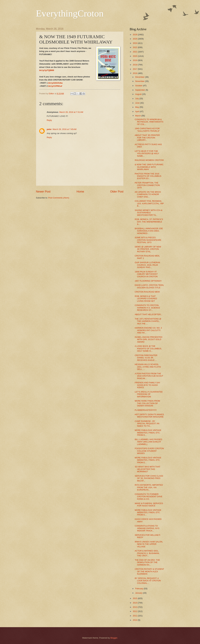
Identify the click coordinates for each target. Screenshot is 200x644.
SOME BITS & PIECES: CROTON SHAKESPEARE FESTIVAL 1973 (148, 240)
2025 (135, 39)
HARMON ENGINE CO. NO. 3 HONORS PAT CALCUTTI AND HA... (148, 330)
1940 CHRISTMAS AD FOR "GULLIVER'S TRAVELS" (147, 130)
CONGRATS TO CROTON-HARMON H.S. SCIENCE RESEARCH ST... (147, 308)
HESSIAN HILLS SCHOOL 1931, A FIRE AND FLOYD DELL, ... (148, 367)
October (139, 86)
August (139, 94)
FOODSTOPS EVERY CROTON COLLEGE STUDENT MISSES (149, 451)
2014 (135, 603)
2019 (135, 60)
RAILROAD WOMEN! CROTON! (149, 160)
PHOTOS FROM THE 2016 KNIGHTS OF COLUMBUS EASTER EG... (148, 176)
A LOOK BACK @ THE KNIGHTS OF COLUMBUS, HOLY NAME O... (148, 349)
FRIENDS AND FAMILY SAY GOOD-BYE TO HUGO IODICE (147, 385)
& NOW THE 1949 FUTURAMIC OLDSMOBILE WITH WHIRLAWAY (149, 167)
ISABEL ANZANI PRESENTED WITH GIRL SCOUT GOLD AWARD (149, 339)
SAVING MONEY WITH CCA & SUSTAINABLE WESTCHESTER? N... (149, 213)
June (138, 103)
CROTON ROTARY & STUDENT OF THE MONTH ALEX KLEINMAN (149, 571)
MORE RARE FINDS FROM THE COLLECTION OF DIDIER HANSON (147, 403)
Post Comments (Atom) (59, 198)
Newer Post (43, 192)
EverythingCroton (70, 13)
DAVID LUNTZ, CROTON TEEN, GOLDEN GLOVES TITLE (149, 286)
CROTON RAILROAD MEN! (147, 292)
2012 (135, 611)
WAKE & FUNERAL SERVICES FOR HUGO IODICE (149, 505)
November (140, 81)
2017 (135, 69)
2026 (135, 35)
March (138, 116)
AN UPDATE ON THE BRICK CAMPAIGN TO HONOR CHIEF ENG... (148, 194)
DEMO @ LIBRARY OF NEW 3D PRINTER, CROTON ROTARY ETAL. (148, 249)
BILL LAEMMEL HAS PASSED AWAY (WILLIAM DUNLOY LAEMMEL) (148, 442)
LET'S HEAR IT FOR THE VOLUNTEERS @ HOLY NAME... (147, 154)
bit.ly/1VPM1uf (55, 86)
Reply (49, 120)
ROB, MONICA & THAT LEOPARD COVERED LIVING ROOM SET (146, 299)
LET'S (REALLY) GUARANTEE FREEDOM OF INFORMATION (149, 394)
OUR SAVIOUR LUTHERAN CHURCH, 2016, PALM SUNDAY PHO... (147, 265)
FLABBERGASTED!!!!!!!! (146, 410)
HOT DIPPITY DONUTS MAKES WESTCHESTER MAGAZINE (149, 416)
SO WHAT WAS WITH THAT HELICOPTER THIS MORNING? (147, 469)
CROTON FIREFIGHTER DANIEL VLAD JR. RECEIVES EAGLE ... (146, 358)
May (137, 107)
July (137, 99)
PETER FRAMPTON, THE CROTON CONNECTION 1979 (147, 185)
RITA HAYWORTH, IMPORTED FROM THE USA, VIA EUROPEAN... (149, 487)
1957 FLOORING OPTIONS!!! (148, 281)
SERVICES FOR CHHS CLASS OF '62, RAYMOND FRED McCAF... (149, 478)
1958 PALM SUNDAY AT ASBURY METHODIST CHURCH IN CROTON (146, 274)
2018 (135, 65)
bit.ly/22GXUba (55, 83)
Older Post (117, 192)
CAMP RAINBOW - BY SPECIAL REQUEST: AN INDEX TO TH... (147, 424)
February (139, 589)
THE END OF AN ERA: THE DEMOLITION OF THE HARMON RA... (147, 562)
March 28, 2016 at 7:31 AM (71, 112)
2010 (135, 620)
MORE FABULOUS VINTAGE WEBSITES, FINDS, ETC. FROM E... (148, 433)
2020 (135, 56)
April (137, 111)
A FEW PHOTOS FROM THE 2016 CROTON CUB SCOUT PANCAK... (149, 376)
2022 (135, 47)
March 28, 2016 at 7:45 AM (64, 129)
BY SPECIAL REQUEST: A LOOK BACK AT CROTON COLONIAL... (148, 581)
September (140, 90)
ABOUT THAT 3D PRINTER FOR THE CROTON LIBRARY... (147, 138)
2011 (135, 616)
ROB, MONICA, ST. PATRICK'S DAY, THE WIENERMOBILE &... (149, 222)
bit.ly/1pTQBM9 (47, 70)
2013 (135, 607)
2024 (135, 43)
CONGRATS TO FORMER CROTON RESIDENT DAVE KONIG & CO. (149, 497)
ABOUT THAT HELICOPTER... (148, 314)
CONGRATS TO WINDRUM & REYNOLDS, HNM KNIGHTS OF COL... (149, 122)
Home (80, 192)
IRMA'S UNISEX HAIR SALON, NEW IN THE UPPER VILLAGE (149, 544)
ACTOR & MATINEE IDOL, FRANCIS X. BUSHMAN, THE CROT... (147, 553)
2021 (135, 52)
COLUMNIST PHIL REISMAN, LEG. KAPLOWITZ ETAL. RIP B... (149, 203)
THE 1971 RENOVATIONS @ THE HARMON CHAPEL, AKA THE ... (148, 321)
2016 (135, 73)
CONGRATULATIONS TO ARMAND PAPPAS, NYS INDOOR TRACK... (147, 528)
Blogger (114, 638)
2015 (135, 598)
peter (49, 129)
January (139, 593)
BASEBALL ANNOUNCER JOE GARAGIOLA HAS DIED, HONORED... (149, 231)
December (140, 77)
